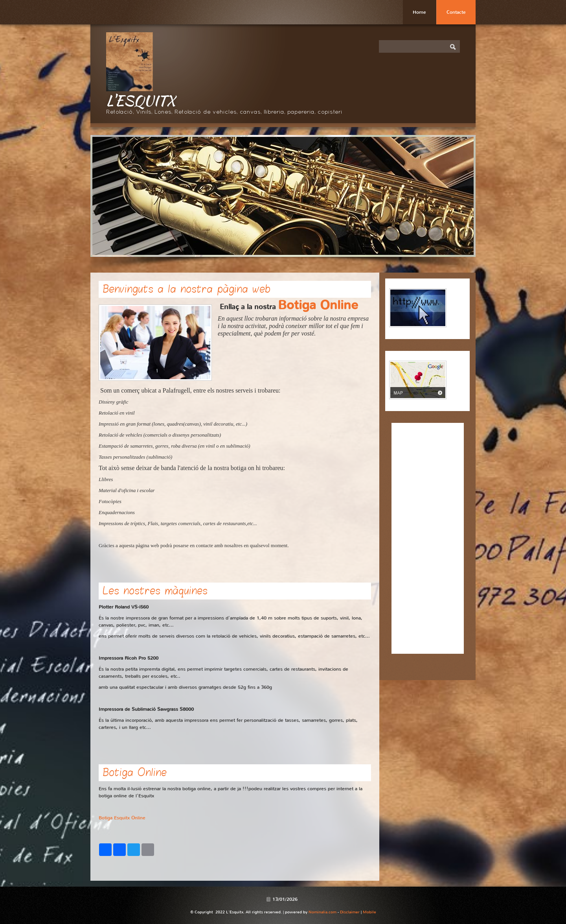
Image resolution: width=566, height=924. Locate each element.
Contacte (456, 12)
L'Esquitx (141, 100)
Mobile (369, 912)
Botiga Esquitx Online (122, 818)
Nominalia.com (323, 912)
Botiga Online (318, 305)
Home (419, 12)
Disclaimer (350, 912)
